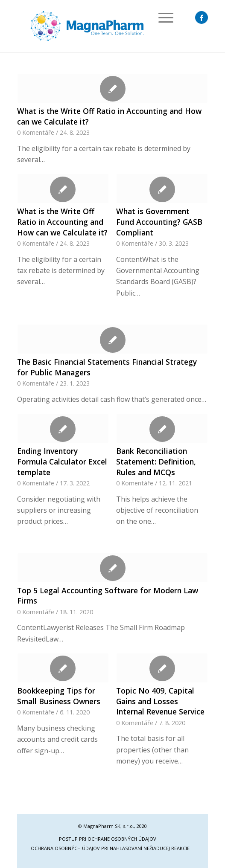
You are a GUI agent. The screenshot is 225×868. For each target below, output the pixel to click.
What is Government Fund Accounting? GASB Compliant (159, 222)
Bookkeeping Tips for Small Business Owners (59, 696)
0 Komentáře (36, 132)
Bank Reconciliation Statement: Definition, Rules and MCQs (156, 461)
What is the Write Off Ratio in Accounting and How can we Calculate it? (62, 222)
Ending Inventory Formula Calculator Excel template (62, 461)
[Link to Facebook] (202, 17)
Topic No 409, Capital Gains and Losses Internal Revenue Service (160, 701)
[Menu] (162, 17)
